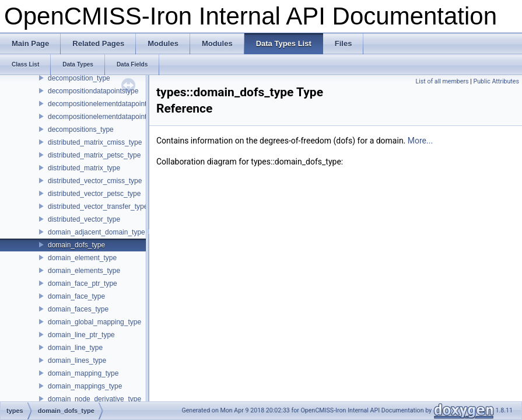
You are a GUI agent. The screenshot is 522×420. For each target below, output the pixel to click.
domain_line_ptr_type (81, 335)
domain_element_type (82, 258)
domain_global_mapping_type (94, 322)
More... (420, 141)
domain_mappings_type (85, 386)
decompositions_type (81, 129)
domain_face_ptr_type (83, 283)
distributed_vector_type (84, 219)
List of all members (442, 81)
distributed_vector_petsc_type (94, 194)
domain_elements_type (84, 271)
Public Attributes (496, 81)
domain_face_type (76, 296)
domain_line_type (75, 348)
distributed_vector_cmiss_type (95, 181)
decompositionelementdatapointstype (106, 104)
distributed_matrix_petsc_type (94, 155)
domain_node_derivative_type (94, 399)
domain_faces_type (78, 309)
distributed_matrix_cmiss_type (95, 142)
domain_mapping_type (83, 373)
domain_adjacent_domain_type (97, 232)
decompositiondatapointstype (93, 91)
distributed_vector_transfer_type (98, 206)
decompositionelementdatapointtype (104, 117)
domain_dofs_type (76, 245)
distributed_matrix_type (84, 168)
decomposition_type (79, 78)
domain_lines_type (77, 360)
